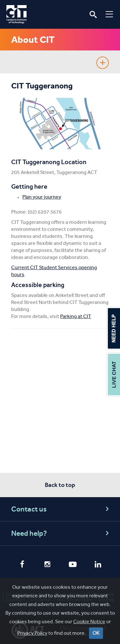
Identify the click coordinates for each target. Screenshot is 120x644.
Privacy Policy (32, 633)
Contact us (61, 509)
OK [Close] (96, 633)
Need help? (61, 533)
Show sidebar (103, 63)
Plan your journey (42, 197)
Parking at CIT (76, 316)
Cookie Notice (89, 621)
